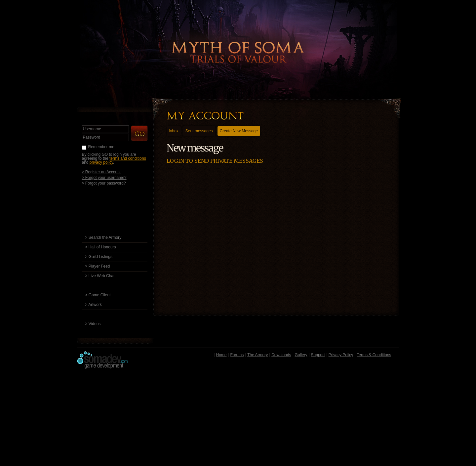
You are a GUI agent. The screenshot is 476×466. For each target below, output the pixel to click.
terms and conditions (128, 158)
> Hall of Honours (101, 247)
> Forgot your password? (104, 183)
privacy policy (101, 162)
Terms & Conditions (374, 355)
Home (221, 355)
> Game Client (98, 295)
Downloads (281, 355)
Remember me (101, 147)
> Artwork (94, 305)
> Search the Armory (103, 237)
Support (318, 355)
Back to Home (238, 41)
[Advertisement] (238, 419)
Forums (237, 355)
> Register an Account (101, 172)
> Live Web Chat (100, 276)
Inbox (174, 131)
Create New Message (239, 131)
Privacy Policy (341, 355)
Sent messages (199, 131)
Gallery (301, 355)
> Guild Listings (99, 257)
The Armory (258, 355)
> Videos (93, 324)
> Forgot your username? (104, 177)
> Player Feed (98, 266)
